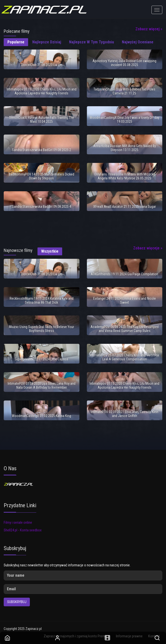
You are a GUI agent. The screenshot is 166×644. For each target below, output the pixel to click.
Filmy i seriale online (18, 522)
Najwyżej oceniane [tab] (138, 42)
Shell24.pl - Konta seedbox (23, 530)
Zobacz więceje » (148, 248)
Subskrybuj (17, 602)
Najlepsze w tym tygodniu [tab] (92, 42)
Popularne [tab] (16, 42)
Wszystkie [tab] (50, 251)
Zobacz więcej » (149, 29)
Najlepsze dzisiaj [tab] (47, 42)
